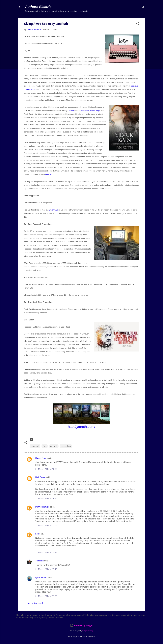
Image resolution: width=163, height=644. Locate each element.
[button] (137, 24)
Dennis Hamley (42, 507)
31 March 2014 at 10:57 (46, 499)
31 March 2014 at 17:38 (46, 596)
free (45, 446)
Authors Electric (38, 7)
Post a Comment (35, 603)
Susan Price (41, 458)
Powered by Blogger (81, 625)
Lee (37, 534)
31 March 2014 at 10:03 (46, 469)
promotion (66, 446)
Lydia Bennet (41, 577)
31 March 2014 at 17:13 (46, 569)
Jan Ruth (40, 561)
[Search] (143, 8)
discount (35, 446)
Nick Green (40, 477)
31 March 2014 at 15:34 (46, 553)
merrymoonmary (88, 631)
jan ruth (54, 446)
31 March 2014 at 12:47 (46, 526)
